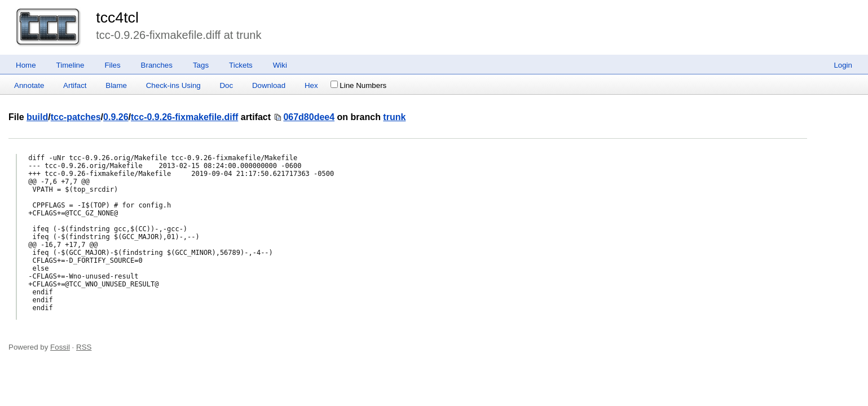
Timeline (71, 65)
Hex (311, 85)
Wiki (280, 65)
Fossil (60, 347)
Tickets (241, 65)
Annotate (29, 85)
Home (26, 65)
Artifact (75, 85)
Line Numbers (358, 85)
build (37, 117)
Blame (116, 85)
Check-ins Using (173, 85)
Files (112, 65)
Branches (157, 65)
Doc (226, 85)
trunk (394, 117)
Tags (201, 65)
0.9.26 (116, 117)
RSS (84, 347)
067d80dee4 (309, 117)
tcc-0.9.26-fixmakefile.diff (184, 117)
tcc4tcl (117, 17)
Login (843, 65)
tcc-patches (76, 117)
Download (269, 85)
